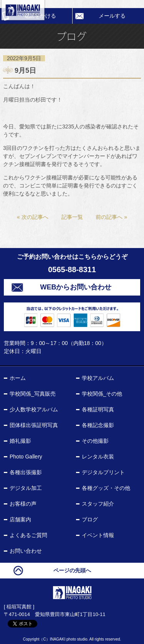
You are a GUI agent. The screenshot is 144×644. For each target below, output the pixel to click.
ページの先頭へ (72, 570)
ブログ (90, 519)
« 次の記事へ (33, 217)
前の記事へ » (111, 217)
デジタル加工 (26, 488)
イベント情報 (98, 535)
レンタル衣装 (98, 457)
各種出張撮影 (26, 472)
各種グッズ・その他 (106, 488)
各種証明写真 (98, 409)
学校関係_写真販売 (33, 394)
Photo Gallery (26, 457)
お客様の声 (23, 504)
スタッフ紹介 (98, 504)
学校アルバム (98, 378)
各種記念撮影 (98, 425)
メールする (112, 16)
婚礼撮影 (20, 441)
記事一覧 (72, 217)
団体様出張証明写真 (34, 425)
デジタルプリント (103, 472)
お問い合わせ (26, 551)
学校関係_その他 (102, 394)
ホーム (18, 378)
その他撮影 (95, 441)
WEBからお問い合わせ (76, 287)
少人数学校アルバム (34, 409)
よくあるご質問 (28, 535)
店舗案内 (20, 519)
